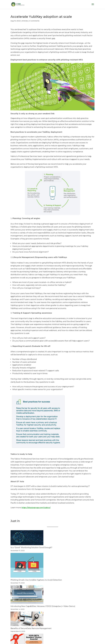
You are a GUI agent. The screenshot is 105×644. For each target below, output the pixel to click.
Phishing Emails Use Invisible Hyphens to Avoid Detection (36, 580)
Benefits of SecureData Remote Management (31, 628)
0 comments (34, 21)
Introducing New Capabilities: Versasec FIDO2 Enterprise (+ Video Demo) (43, 606)
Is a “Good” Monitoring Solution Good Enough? (31, 547)
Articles (25, 21)
